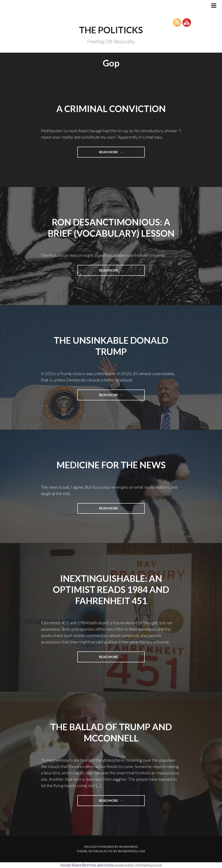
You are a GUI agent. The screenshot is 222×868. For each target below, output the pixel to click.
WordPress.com (131, 851)
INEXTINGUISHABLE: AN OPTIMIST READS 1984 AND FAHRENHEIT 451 (111, 590)
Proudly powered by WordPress (111, 847)
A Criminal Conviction (111, 109)
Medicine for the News (111, 465)
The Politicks (111, 30)
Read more (120, 153)
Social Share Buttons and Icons (87, 865)
